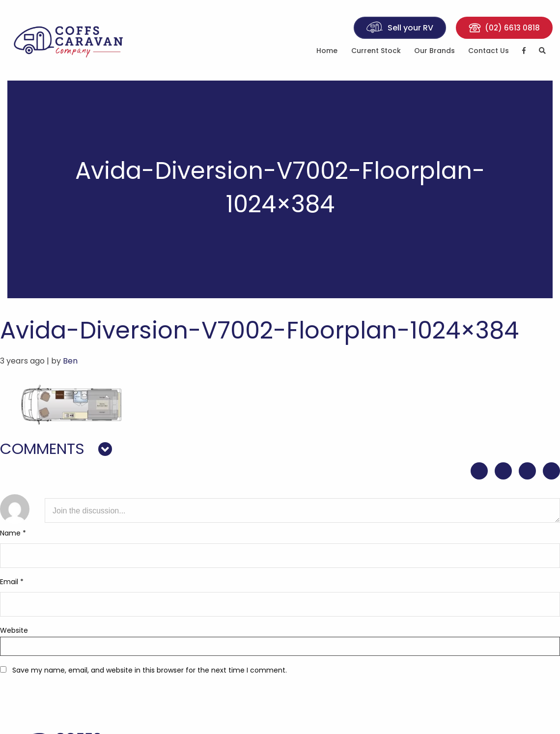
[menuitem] (327, 52)
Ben (70, 361)
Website (14, 630)
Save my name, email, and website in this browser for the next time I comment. (150, 670)
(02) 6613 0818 (504, 28)
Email (12, 582)
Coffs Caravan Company (70, 40)
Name (13, 533)
